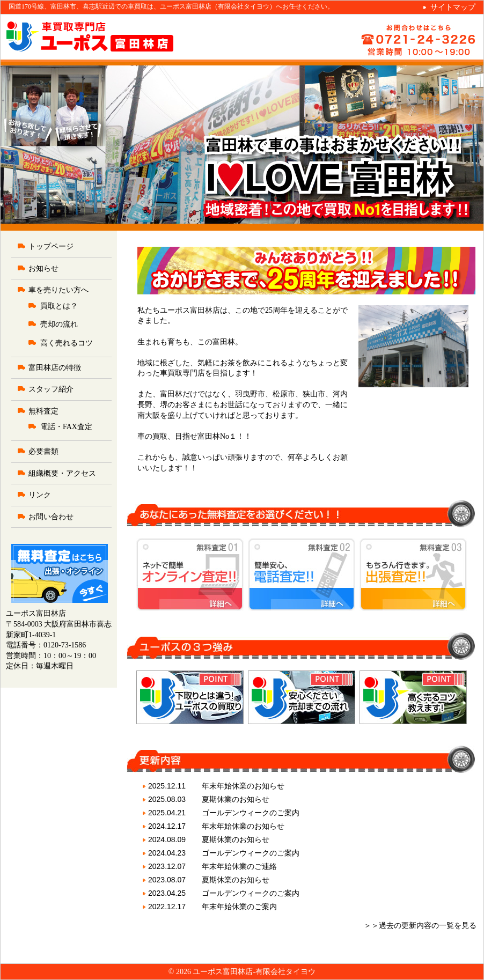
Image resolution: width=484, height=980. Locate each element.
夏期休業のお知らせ (236, 799)
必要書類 (43, 451)
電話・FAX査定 (66, 427)
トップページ (51, 246)
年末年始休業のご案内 (239, 907)
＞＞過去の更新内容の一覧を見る (420, 926)
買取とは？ (59, 306)
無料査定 (43, 411)
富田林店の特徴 (55, 368)
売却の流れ (59, 324)
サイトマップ (453, 7)
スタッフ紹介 (51, 389)
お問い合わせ (51, 517)
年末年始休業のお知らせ (243, 786)
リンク (40, 495)
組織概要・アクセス (62, 473)
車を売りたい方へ (58, 290)
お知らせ (43, 268)
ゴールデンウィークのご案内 (251, 813)
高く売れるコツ (67, 343)
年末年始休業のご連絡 (239, 866)
